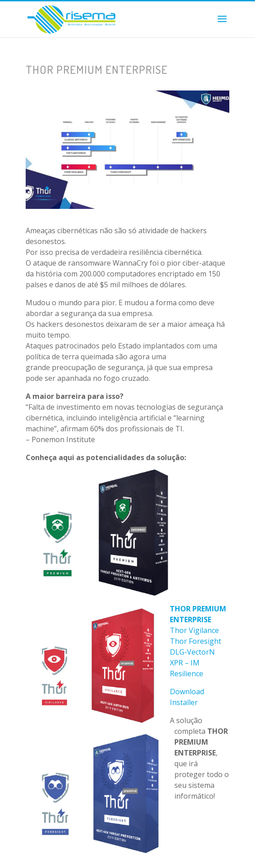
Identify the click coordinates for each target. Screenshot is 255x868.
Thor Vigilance (194, 630)
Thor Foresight (196, 641)
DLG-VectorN (192, 652)
